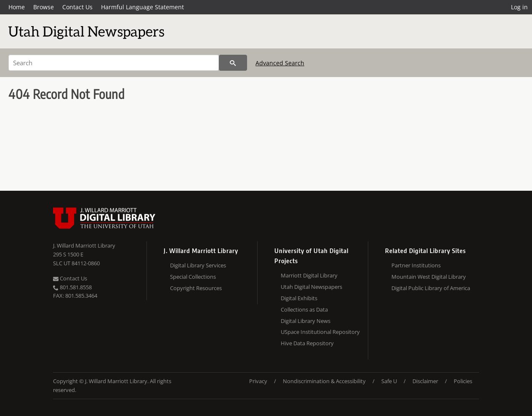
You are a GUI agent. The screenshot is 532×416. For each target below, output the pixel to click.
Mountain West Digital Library (429, 277)
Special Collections (193, 277)
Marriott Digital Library (309, 275)
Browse (44, 7)
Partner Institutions (416, 265)
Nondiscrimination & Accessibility (324, 381)
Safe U (389, 381)
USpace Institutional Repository (320, 332)
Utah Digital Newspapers (311, 287)
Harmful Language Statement (142, 7)
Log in (519, 7)
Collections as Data (304, 309)
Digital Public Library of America (431, 288)
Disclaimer (425, 381)
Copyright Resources (196, 288)
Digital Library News (306, 321)
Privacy (258, 381)
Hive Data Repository (307, 343)
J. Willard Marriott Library (84, 245)
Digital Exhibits (299, 298)
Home (17, 7)
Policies (463, 381)
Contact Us (77, 7)
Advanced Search (280, 63)
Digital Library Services (198, 265)
